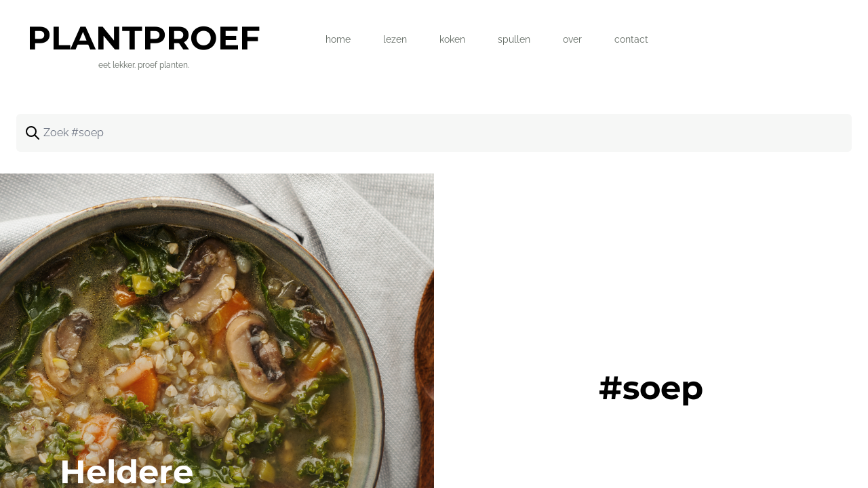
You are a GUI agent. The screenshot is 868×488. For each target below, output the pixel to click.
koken (452, 39)
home (338, 39)
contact (631, 39)
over (572, 39)
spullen (514, 39)
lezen (395, 39)
